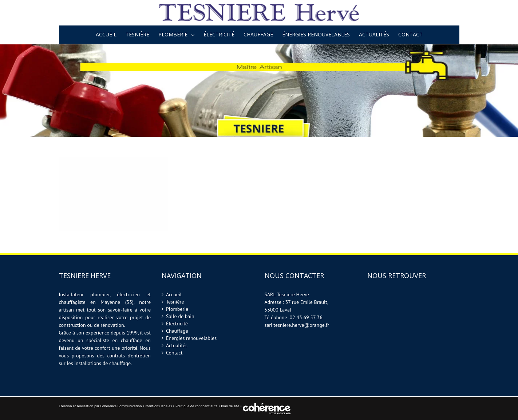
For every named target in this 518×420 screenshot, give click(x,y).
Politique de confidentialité (196, 406)
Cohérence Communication (121, 406)
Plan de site (231, 406)
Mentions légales (159, 406)
